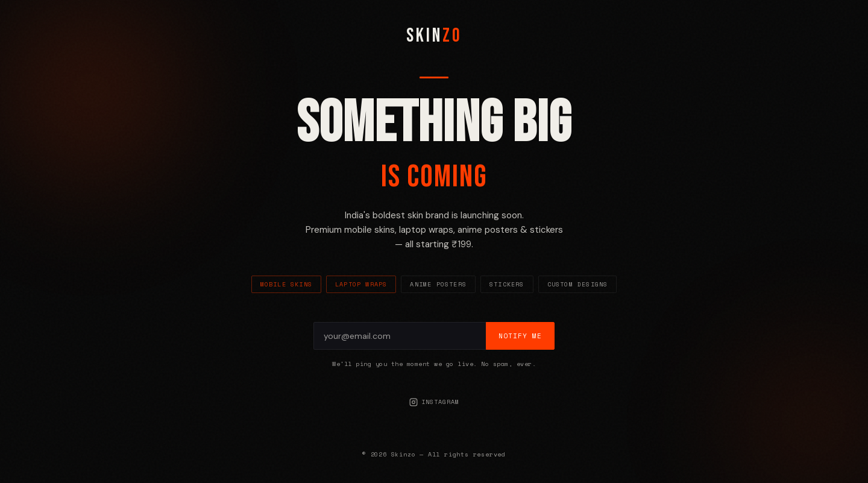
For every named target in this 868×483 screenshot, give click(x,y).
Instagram (434, 402)
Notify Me (520, 336)
